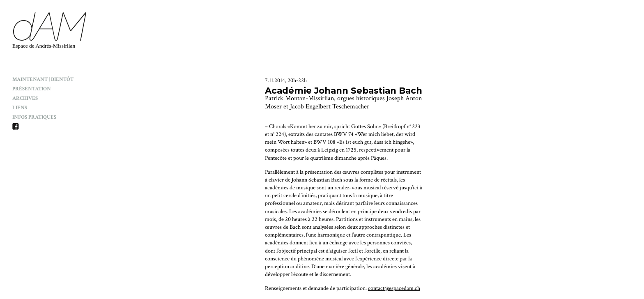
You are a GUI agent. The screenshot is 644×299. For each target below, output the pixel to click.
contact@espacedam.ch (394, 288)
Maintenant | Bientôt (43, 79)
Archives (25, 98)
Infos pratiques (34, 117)
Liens (20, 108)
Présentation (32, 89)
